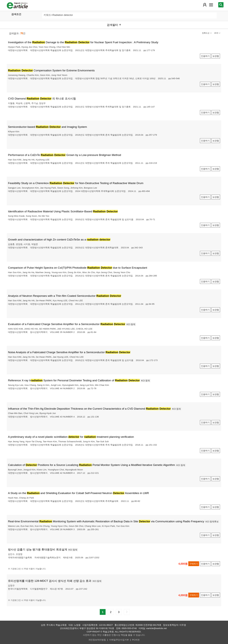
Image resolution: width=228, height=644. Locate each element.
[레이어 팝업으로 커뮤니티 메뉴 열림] (211, 5)
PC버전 (136, 640)
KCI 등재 (131, 324)
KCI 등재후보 (212, 522)
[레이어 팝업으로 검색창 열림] (221, 5)
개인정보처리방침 (97, 640)
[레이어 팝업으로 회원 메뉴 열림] (205, 5)
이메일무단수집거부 (119, 640)
